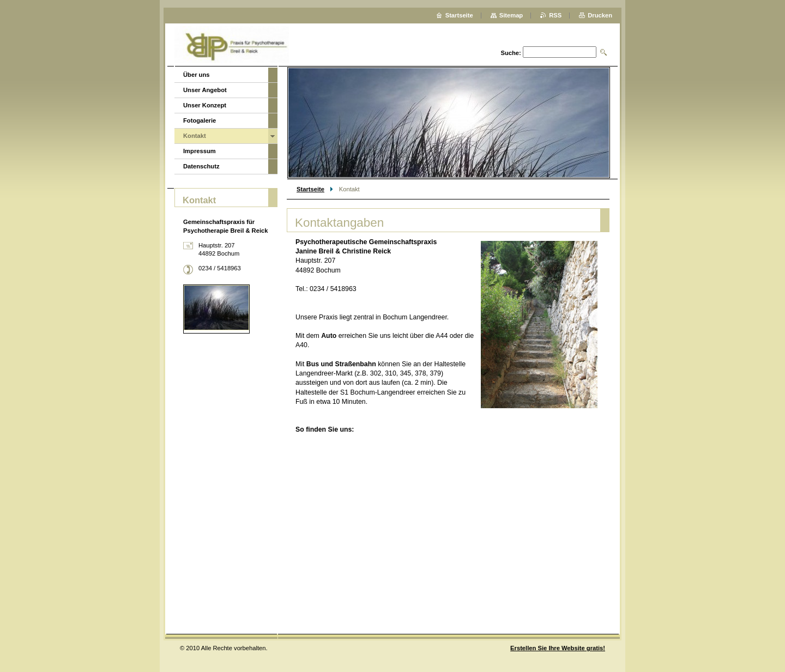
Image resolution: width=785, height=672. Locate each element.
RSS (555, 15)
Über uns (197, 75)
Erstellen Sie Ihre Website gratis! (558, 648)
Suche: (511, 53)
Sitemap (511, 15)
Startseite (310, 189)
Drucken (600, 15)
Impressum (200, 151)
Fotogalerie (200, 120)
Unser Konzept (205, 105)
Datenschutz (201, 166)
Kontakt (195, 136)
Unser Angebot (205, 90)
